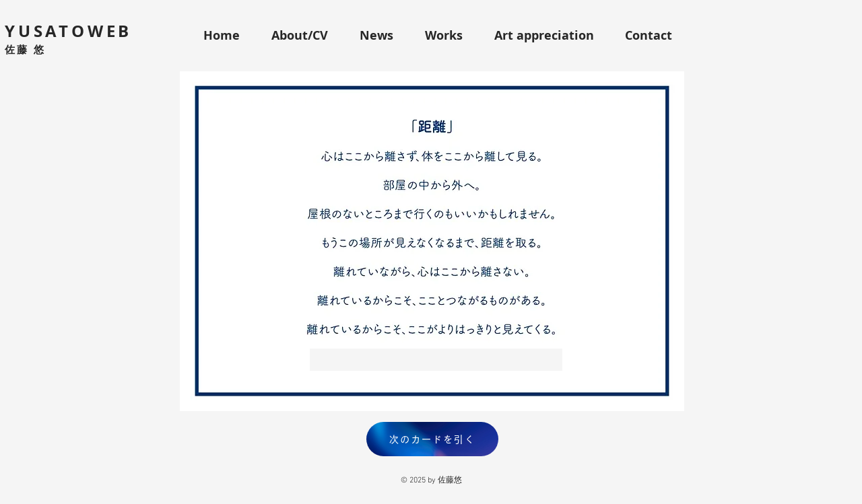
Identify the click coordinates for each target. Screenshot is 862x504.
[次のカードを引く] (432, 439)
